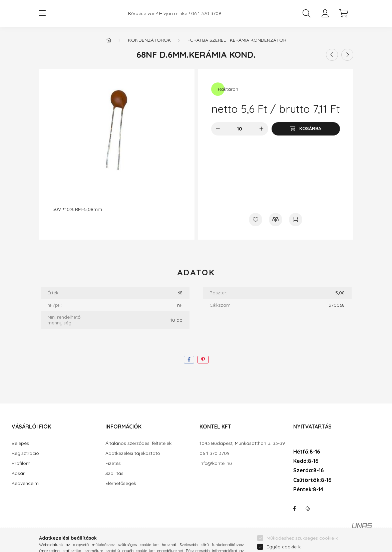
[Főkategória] (109, 40)
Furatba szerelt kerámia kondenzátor (237, 40)
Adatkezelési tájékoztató (133, 453)
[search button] (307, 13)
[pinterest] (203, 360)
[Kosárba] (306, 129)
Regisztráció (25, 453)
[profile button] (325, 13)
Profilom (21, 463)
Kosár (18, 473)
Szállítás (114, 473)
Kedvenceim (25, 483)
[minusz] (218, 129)
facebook (295, 509)
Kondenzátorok (149, 40)
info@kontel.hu (216, 463)
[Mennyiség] (240, 129)
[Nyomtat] (296, 220)
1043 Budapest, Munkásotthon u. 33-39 (242, 443)
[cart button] (344, 13)
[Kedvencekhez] (256, 220)
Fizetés (113, 463)
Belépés (20, 443)
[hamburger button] (42, 13)
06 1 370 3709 (206, 14)
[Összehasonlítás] (276, 220)
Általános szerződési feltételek (138, 443)
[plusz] (262, 129)
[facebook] (189, 360)
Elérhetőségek (121, 483)
